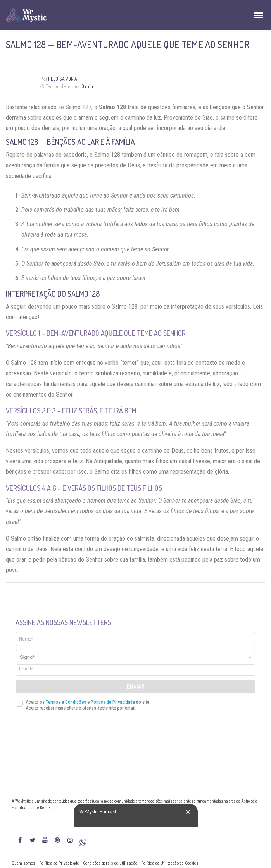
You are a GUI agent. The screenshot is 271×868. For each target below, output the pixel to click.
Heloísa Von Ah (64, 79)
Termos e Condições (66, 702)
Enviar (136, 687)
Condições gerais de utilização (110, 863)
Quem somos (23, 863)
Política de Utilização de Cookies (170, 863)
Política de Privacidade (113, 702)
